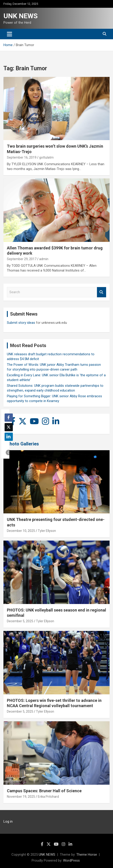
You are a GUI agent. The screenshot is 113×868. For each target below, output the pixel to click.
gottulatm (46, 157)
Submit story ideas (21, 323)
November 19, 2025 (21, 797)
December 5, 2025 (20, 621)
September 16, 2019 (22, 157)
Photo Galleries (23, 444)
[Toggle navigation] (10, 34)
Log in (8, 821)
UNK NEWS (21, 16)
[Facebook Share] (9, 418)
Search (102, 292)
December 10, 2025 (21, 531)
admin (44, 259)
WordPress (71, 860)
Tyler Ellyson (47, 531)
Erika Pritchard (48, 797)
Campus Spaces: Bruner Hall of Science (44, 791)
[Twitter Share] (9, 427)
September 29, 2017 (22, 259)
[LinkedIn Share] (9, 437)
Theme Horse (87, 855)
